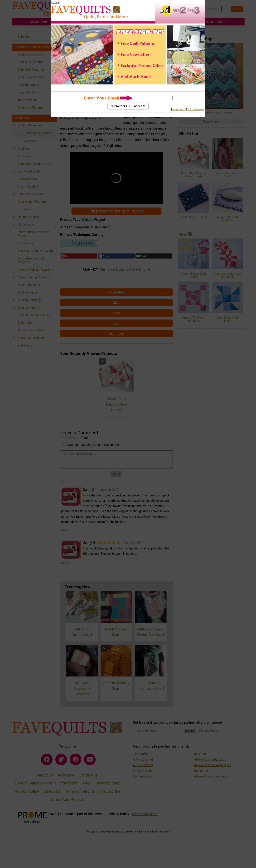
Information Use (196, 109)
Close (56, 2)
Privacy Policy (179, 109)
